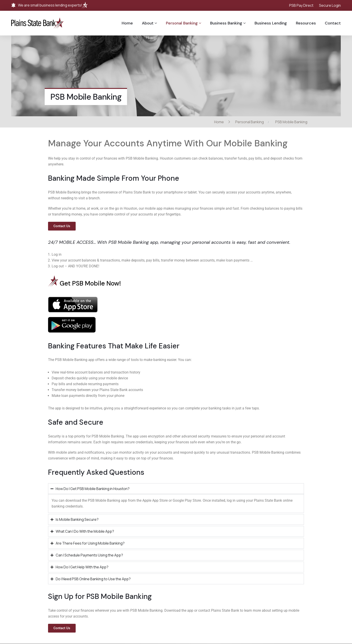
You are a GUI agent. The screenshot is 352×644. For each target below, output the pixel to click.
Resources (306, 23)
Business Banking (226, 23)
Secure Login (330, 5)
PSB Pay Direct (301, 5)
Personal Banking (182, 23)
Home (127, 23)
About (148, 23)
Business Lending (271, 23)
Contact (333, 23)
